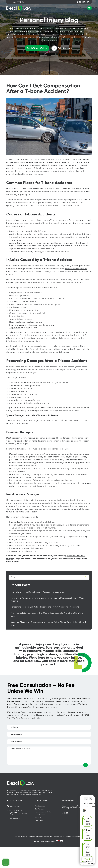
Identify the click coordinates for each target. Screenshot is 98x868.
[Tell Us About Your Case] (49, 756)
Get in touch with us (37, 48)
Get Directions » (16, 818)
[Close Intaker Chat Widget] (91, 797)
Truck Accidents (41, 815)
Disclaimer (48, 837)
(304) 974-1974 (83, 2)
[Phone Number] (49, 734)
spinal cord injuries (28, 325)
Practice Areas (40, 806)
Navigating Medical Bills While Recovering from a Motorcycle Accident (45, 607)
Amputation (15, 328)
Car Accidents (40, 809)
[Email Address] (49, 742)
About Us (38, 818)
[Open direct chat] (86, 797)
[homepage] (49, 785)
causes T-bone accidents (55, 220)
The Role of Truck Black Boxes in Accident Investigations (38, 592)
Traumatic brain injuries (20, 319)
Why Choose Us (63, 48)
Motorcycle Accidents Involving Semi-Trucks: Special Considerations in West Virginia (47, 599)
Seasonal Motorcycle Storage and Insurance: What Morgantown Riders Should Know (48, 623)
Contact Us (39, 821)
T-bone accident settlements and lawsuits (68, 165)
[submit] (86, 765)
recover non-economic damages (53, 500)
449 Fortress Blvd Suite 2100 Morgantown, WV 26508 (17, 812)
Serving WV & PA (16, 2)
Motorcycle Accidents (43, 812)
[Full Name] (49, 727)
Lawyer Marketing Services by (49, 841)
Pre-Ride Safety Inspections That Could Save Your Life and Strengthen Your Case (47, 614)
